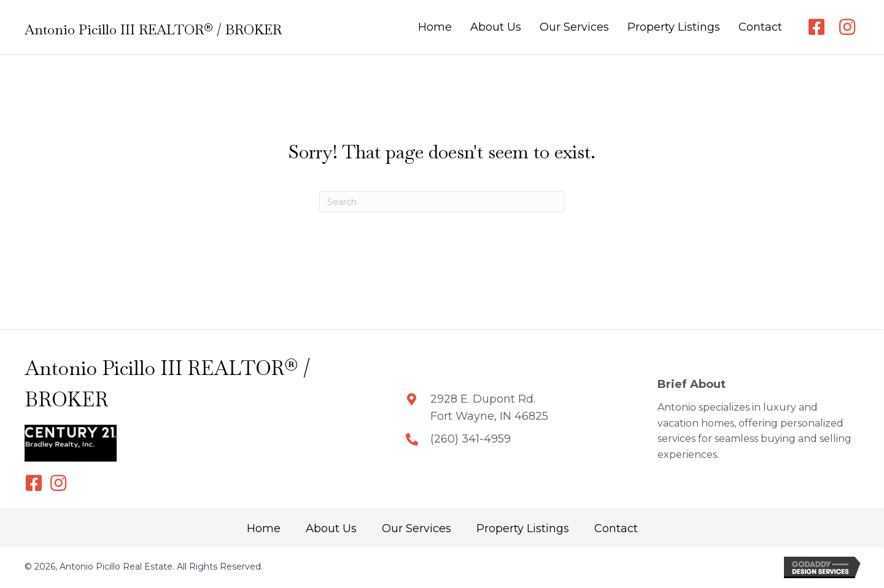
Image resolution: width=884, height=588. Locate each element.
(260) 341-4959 (471, 439)
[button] (816, 27)
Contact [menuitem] (616, 528)
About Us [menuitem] (331, 528)
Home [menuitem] (264, 528)
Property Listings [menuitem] (523, 528)
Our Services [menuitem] (417, 528)
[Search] (442, 202)
